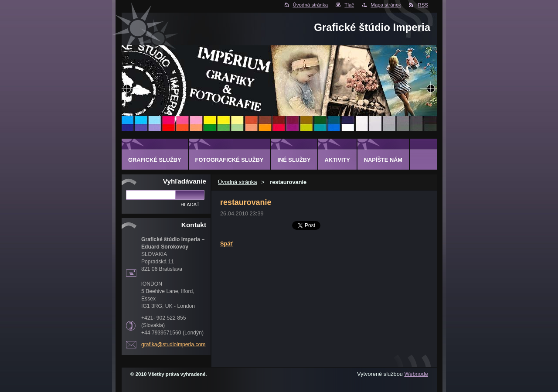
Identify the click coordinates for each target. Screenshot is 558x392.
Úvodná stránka (311, 5)
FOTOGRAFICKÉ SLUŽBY (230, 160)
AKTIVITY (337, 160)
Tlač (349, 5)
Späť (227, 244)
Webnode (416, 374)
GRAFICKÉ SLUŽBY (155, 160)
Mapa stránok (386, 5)
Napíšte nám (383, 160)
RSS (423, 5)
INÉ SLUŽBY (294, 160)
